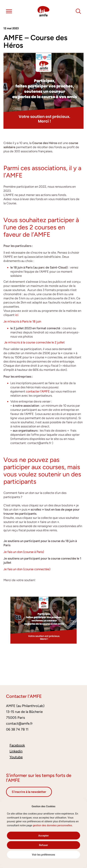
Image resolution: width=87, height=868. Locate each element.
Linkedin (16, 751)
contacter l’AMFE (38, 391)
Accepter (43, 836)
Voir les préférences (44, 855)
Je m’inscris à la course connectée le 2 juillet (34, 342)
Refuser (43, 845)
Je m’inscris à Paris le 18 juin (23, 321)
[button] (9, 12)
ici (17, 315)
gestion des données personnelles (52, 825)
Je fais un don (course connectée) (27, 569)
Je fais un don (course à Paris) (24, 552)
